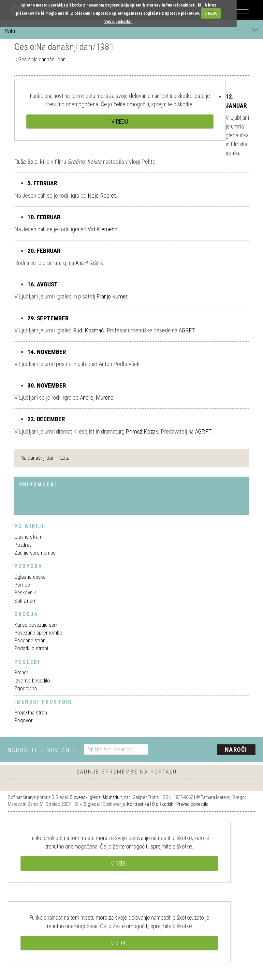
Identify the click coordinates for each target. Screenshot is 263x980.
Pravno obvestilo (192, 804)
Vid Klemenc (102, 229)
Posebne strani (30, 640)
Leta (65, 458)
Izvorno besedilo (32, 681)
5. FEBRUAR (42, 183)
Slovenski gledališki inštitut (96, 797)
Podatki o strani (31, 648)
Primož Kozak (142, 431)
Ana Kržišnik (89, 263)
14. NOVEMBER (47, 352)
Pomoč (22, 585)
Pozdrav (23, 545)
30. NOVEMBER (47, 385)
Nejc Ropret (102, 196)
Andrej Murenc (97, 398)
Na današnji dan (37, 458)
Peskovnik (25, 592)
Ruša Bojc (26, 162)
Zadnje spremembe (35, 553)
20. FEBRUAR (44, 251)
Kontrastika (138, 804)
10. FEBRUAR (44, 217)
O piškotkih (163, 804)
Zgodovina (26, 688)
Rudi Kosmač (88, 330)
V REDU (211, 13)
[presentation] (204, 750)
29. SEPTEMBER (48, 318)
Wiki (131, 31)
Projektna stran (31, 712)
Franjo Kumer (112, 296)
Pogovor (23, 720)
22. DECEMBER (46, 419)
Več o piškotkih (118, 21)
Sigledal (92, 804)
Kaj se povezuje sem (36, 625)
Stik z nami (26, 601)
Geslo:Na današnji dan (42, 59)
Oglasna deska (30, 577)
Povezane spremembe (38, 633)
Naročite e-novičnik (42, 750)
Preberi (22, 672)
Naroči (236, 750)
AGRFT (187, 330)
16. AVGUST (43, 284)
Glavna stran (28, 537)
